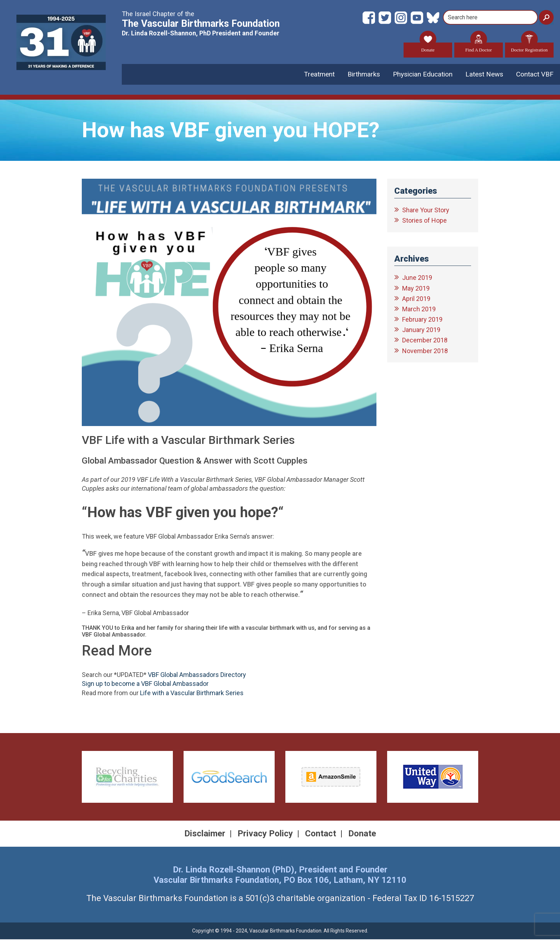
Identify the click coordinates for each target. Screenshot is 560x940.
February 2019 (422, 320)
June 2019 (417, 278)
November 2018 (425, 351)
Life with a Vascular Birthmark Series (192, 693)
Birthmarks (364, 75)
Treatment (319, 75)
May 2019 (416, 289)
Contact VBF (535, 75)
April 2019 (416, 299)
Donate (428, 48)
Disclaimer (205, 834)
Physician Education (423, 75)
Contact (321, 834)
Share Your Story (426, 211)
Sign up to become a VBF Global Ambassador (145, 684)
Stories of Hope (424, 221)
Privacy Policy (265, 834)
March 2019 (419, 309)
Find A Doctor (479, 48)
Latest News (484, 75)
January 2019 (421, 330)
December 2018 (425, 341)
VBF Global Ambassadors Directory (197, 675)
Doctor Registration (529, 48)
